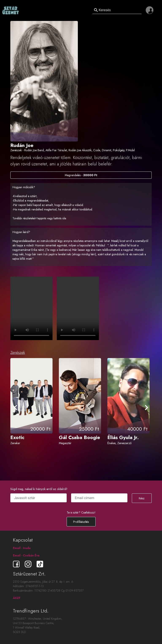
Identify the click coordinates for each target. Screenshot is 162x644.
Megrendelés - (81, 175)
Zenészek (18, 353)
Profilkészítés (81, 522)
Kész (142, 498)
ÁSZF (17, 598)
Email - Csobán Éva (26, 555)
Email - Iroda (22, 548)
